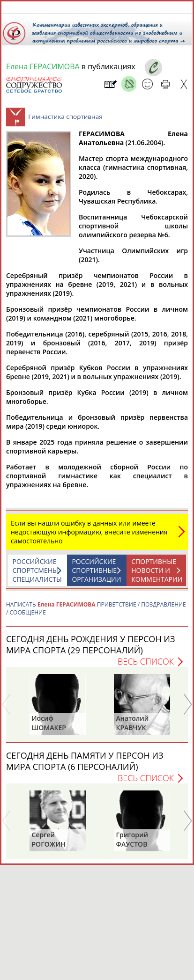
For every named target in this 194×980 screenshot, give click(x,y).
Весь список (146, 666)
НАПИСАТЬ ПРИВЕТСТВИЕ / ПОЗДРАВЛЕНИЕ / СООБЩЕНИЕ (96, 613)
